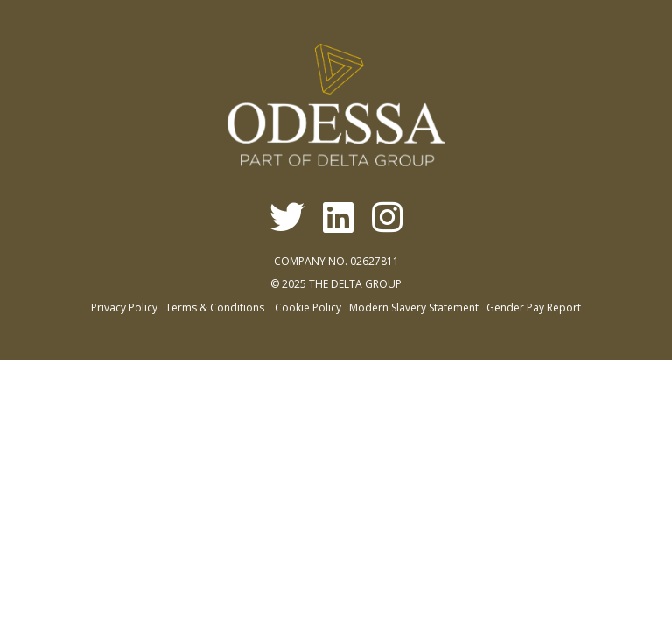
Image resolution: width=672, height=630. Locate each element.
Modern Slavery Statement (414, 308)
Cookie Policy (308, 308)
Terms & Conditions (215, 308)
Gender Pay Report (534, 308)
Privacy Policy (124, 308)
